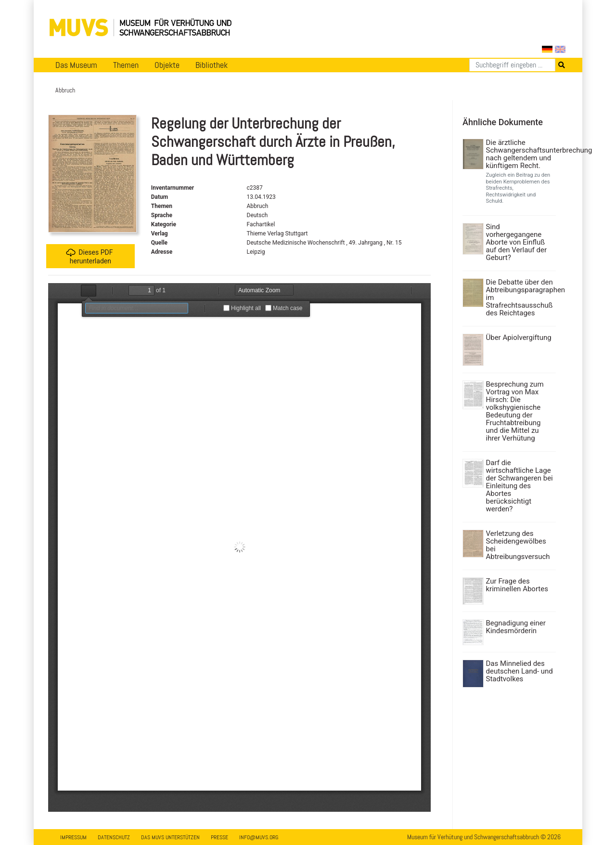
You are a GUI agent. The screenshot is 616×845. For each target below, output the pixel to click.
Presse (219, 837)
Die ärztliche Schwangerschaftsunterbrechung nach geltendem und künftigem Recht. (520, 154)
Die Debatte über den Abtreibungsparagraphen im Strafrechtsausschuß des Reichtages (520, 298)
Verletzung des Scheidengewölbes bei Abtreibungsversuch (518, 545)
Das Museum (76, 65)
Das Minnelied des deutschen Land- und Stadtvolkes (520, 671)
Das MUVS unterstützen (170, 837)
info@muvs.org (259, 837)
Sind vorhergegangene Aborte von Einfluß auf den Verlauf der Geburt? (517, 242)
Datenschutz (114, 837)
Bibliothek (212, 65)
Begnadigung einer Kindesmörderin (516, 627)
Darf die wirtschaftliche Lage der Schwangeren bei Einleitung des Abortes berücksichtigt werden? (520, 486)
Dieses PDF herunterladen (89, 256)
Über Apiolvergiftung (519, 338)
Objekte (167, 65)
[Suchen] (512, 65)
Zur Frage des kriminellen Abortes (517, 585)
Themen (126, 65)
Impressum (73, 837)
